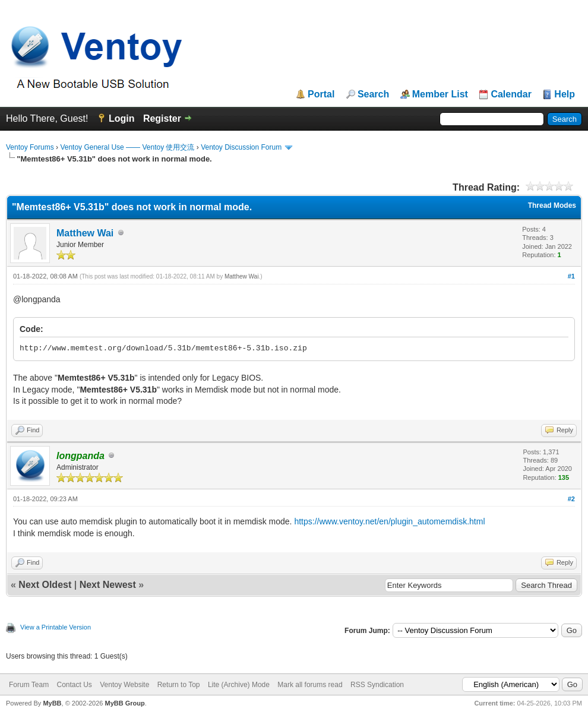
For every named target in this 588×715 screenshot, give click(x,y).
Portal (321, 94)
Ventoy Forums (30, 147)
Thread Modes (552, 205)
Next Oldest (45, 585)
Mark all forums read (310, 685)
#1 (571, 276)
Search (373, 94)
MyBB (52, 703)
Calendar (511, 94)
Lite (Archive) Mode (239, 685)
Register (162, 118)
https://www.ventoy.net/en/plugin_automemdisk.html (389, 521)
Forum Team (29, 685)
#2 (571, 499)
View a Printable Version (56, 627)
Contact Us (74, 685)
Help (565, 94)
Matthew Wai (85, 233)
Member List (440, 94)
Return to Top (179, 685)
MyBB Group (124, 703)
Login (122, 118)
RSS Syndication (377, 685)
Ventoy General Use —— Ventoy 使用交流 (127, 147)
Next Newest (108, 585)
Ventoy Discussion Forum (241, 147)
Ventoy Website (124, 685)
